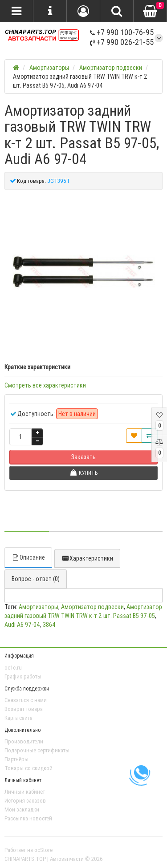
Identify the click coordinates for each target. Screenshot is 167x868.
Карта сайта (18, 718)
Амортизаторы (39, 607)
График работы (23, 676)
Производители (24, 741)
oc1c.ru (13, 668)
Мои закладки (22, 809)
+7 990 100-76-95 (122, 32)
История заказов (25, 801)
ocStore (43, 850)
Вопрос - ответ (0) (36, 579)
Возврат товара (24, 709)
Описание (28, 557)
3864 (49, 625)
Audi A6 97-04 (22, 625)
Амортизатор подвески (92, 607)
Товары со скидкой (29, 768)
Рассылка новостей (28, 818)
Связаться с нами (26, 700)
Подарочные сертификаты (37, 750)
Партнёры (16, 759)
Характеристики (87, 558)
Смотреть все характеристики (45, 385)
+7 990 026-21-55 (122, 42)
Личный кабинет (25, 792)
